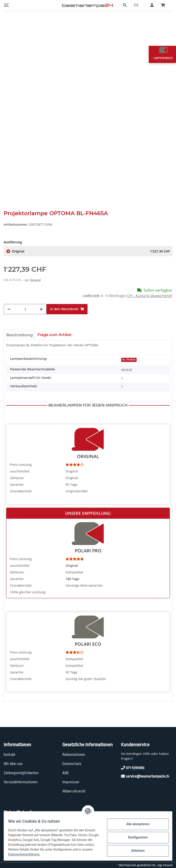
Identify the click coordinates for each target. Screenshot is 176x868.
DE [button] (136, 5)
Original (91, 257)
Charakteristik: (21, 496)
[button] (125, 5)
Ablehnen (135, 851)
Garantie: (17, 490)
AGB (65, 778)
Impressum (71, 787)
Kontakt (10, 760)
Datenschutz (72, 769)
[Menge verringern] (9, 315)
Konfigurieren (135, 837)
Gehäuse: (17, 483)
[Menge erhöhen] (41, 315)
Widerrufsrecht (74, 797)
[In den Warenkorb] (67, 315)
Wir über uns (13, 769)
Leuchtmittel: (20, 476)
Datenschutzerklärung (67, 854)
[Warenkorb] (165, 5)
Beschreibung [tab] (19, 340)
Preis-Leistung (21, 470)
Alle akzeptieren (135, 824)
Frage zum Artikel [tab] (55, 340)
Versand (35, 285)
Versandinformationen (21, 787)
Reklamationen (74, 760)
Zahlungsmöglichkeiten (21, 778)
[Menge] (25, 315)
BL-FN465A (129, 365)
